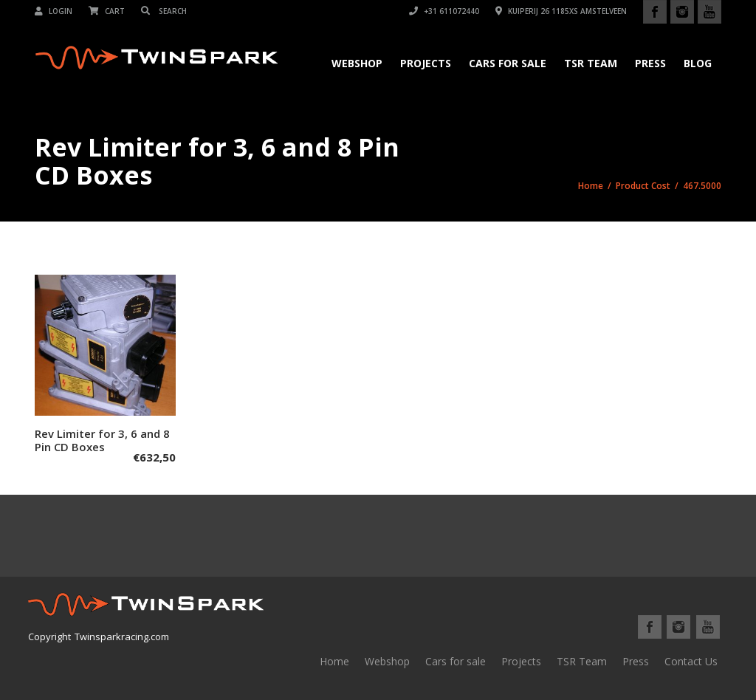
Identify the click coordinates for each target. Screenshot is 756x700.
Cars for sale (456, 661)
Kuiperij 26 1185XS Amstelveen (561, 11)
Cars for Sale (508, 63)
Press (650, 63)
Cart (107, 11)
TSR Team (591, 63)
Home (591, 186)
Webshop (357, 63)
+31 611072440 (444, 11)
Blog (698, 63)
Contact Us (691, 661)
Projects (426, 63)
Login (54, 11)
